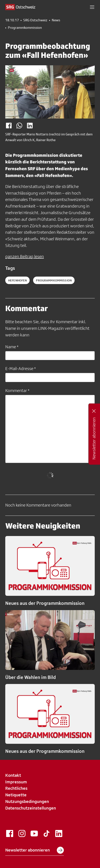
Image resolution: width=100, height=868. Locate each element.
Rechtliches (16, 788)
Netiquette (16, 795)
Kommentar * (17, 390)
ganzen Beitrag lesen (25, 256)
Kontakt (13, 775)
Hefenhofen (17, 280)
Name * (12, 347)
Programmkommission (25, 28)
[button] (92, 7)
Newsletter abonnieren (35, 850)
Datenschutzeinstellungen (31, 808)
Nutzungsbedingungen (27, 801)
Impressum (16, 782)
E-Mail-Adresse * (21, 368)
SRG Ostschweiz (35, 20)
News (56, 20)
